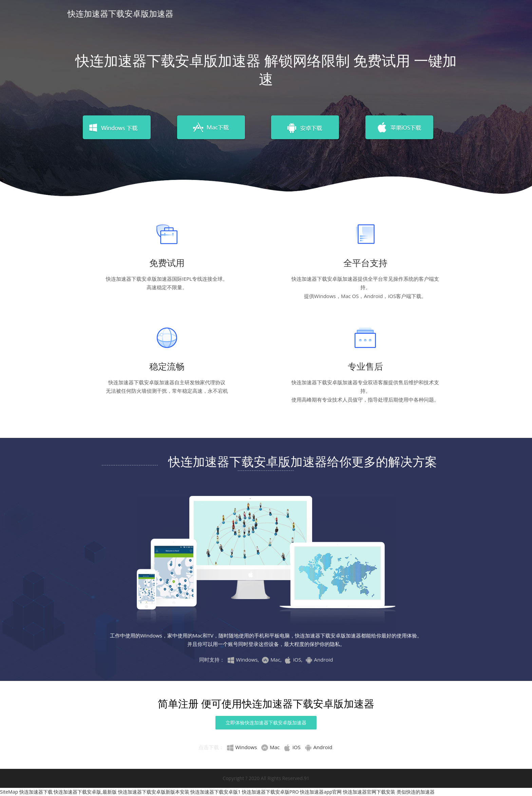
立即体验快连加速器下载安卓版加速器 (266, 723)
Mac (270, 747)
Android (318, 747)
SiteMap (9, 792)
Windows (242, 747)
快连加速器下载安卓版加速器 (120, 13)
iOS (292, 747)
